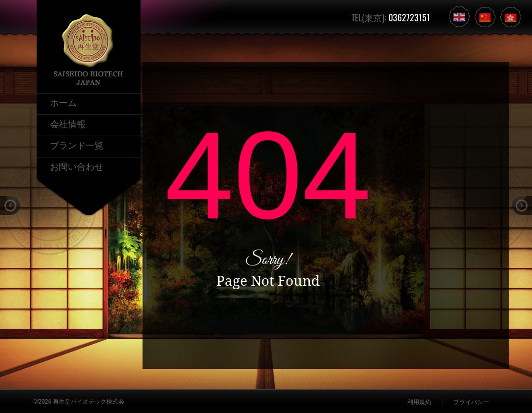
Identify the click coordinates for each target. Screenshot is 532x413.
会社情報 (68, 123)
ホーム (63, 102)
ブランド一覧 (77, 145)
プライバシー (471, 402)
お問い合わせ (77, 166)
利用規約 (419, 402)
